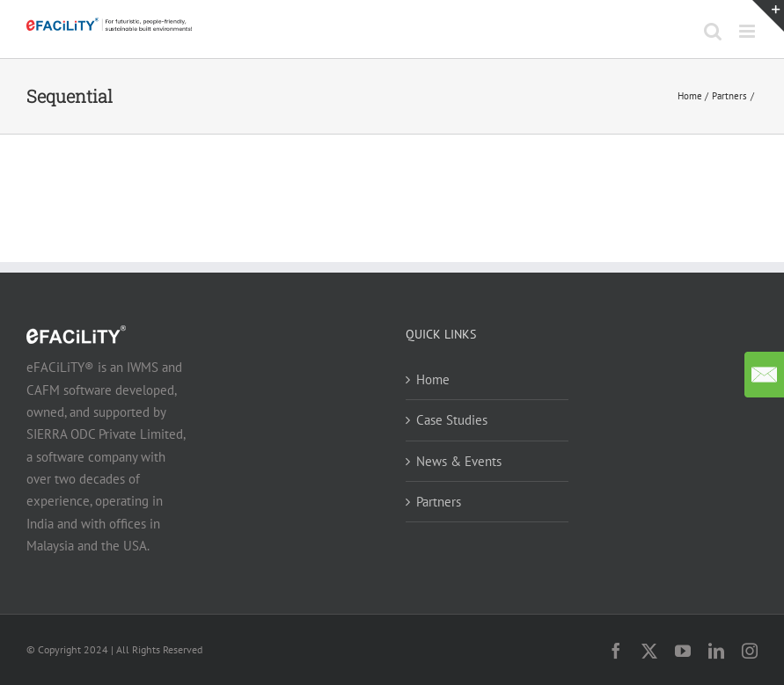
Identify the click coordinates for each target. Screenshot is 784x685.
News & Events (459, 461)
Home (433, 379)
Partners (439, 502)
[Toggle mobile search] (713, 31)
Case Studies (452, 420)
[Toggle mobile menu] (748, 31)
